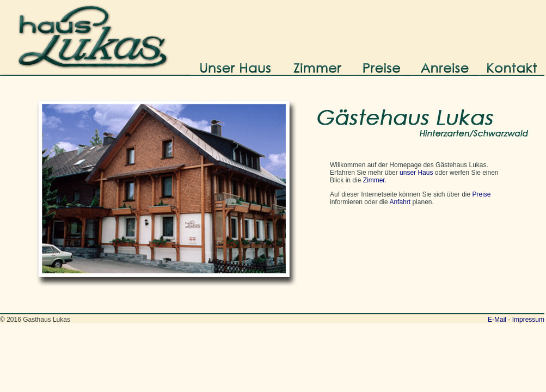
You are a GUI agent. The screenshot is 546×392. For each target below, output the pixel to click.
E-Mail (497, 320)
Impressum (528, 320)
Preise (482, 194)
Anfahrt (400, 202)
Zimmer (374, 180)
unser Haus (416, 173)
